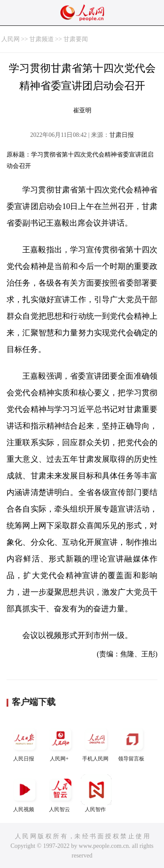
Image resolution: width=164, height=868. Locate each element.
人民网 (10, 39)
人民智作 (96, 793)
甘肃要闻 (76, 39)
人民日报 (24, 743)
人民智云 (60, 793)
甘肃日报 (122, 135)
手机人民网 (96, 743)
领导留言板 (132, 743)
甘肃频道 (42, 39)
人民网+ (60, 743)
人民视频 (24, 793)
